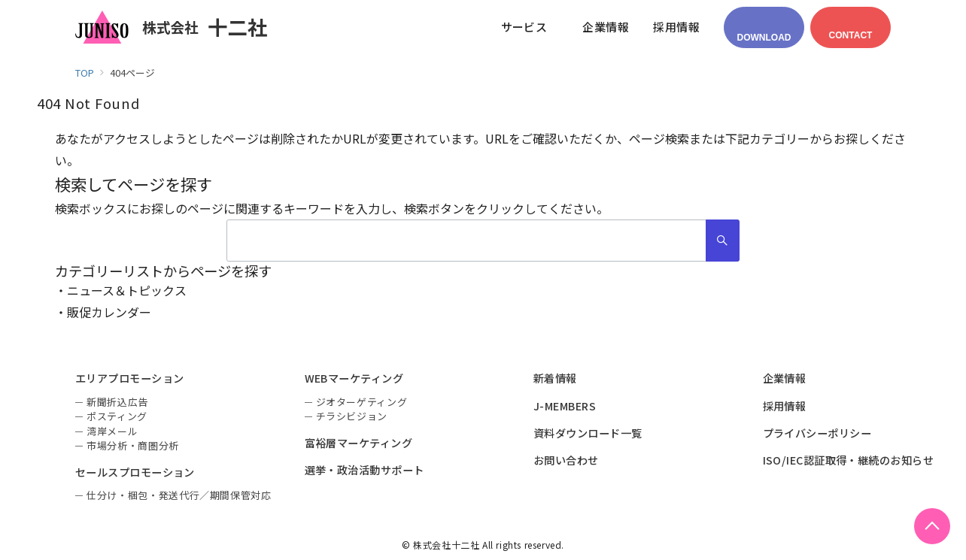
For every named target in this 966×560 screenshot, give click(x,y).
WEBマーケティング (354, 378)
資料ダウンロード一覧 (588, 433)
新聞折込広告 (117, 402)
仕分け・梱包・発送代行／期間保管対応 (179, 495)
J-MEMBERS (565, 406)
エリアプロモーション (130, 378)
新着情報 (555, 378)
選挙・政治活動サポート (365, 470)
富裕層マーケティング (359, 443)
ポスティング (117, 416)
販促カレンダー (109, 312)
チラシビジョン (352, 416)
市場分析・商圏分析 (133, 445)
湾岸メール (112, 431)
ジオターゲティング (362, 402)
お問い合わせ (566, 460)
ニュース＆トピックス (127, 290)
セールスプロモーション (135, 472)
